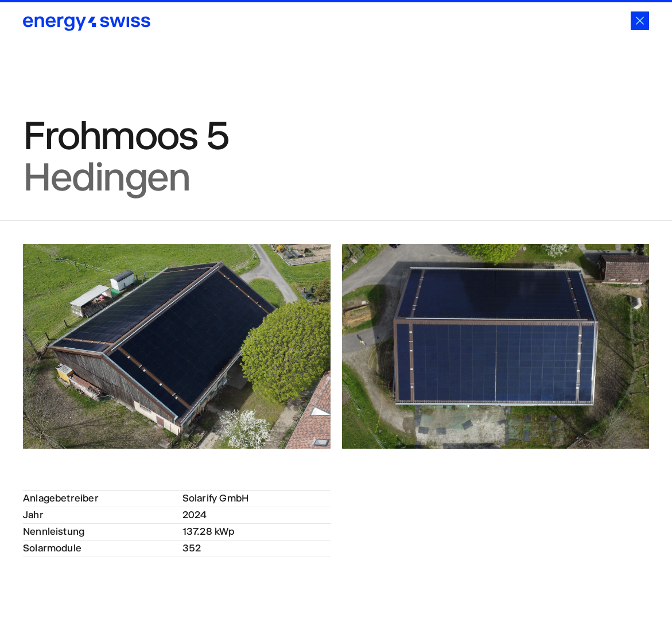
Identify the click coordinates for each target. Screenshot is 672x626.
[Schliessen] (640, 21)
